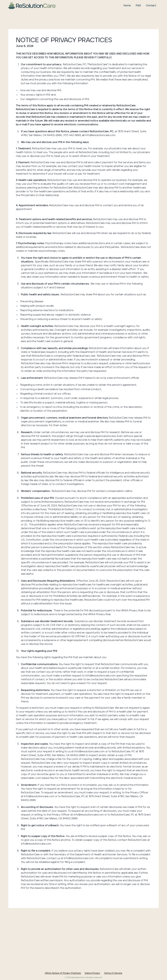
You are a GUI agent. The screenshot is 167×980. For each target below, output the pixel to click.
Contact (151, 6)
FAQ (138, 6)
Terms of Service (113, 973)
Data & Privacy (92, 973)
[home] (32, 6)
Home (127, 6)
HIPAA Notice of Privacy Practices (63, 973)
